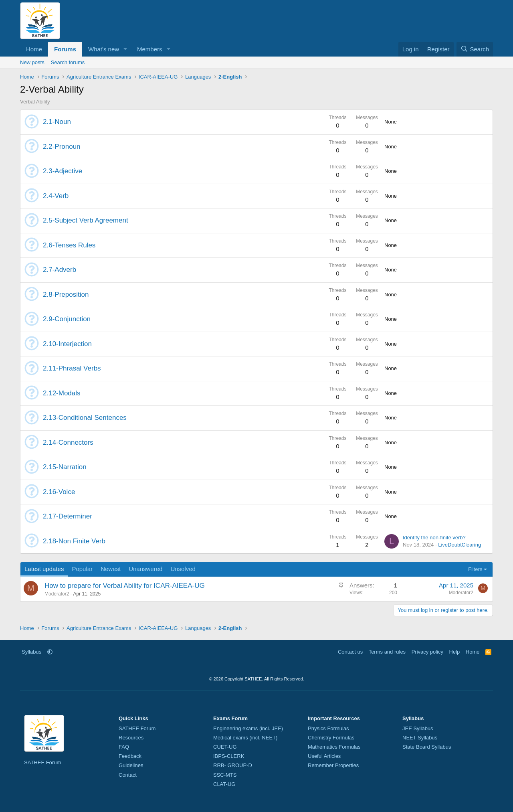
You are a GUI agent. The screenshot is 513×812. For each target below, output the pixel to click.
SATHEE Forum (42, 762)
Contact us (350, 652)
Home (34, 49)
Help (455, 652)
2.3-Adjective (63, 171)
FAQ (124, 747)
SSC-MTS (225, 775)
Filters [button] (475, 569)
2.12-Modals (62, 393)
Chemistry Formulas (331, 738)
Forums (65, 49)
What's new (104, 49)
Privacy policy (427, 652)
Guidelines (131, 765)
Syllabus (31, 652)
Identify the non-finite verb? (434, 538)
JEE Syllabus (418, 728)
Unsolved (183, 569)
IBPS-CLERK (229, 756)
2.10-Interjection (67, 344)
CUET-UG (225, 747)
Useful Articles (324, 756)
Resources (131, 738)
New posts (32, 62)
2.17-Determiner (68, 516)
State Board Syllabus (427, 747)
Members (150, 49)
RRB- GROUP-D (233, 765)
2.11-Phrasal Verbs (72, 368)
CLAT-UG (224, 784)
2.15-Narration (65, 467)
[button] (125, 49)
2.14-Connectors (68, 442)
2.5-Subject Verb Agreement (86, 220)
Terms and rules (387, 652)
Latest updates (44, 569)
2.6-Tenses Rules (69, 245)
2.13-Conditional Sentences (85, 418)
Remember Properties (333, 765)
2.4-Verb (56, 196)
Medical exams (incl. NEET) (245, 738)
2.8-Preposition (66, 295)
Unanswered (145, 569)
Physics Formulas (328, 728)
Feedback (130, 756)
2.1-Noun (57, 122)
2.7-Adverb (60, 270)
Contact (128, 775)
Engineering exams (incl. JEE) (248, 728)
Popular (82, 569)
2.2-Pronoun (62, 147)
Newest (111, 569)
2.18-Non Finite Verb (74, 541)
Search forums (68, 62)
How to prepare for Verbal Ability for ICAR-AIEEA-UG (125, 586)
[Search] (475, 49)
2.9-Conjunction (67, 319)
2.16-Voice (59, 492)
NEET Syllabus (420, 738)
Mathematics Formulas (334, 747)
